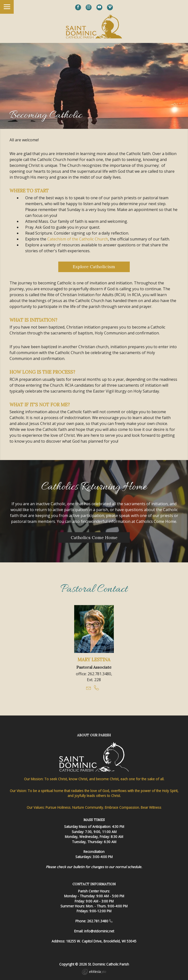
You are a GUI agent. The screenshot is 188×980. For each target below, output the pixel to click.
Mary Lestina (94, 660)
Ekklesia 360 (94, 972)
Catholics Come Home (94, 537)
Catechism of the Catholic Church (78, 239)
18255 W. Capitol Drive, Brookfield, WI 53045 (101, 941)
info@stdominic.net (99, 931)
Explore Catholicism (94, 267)
